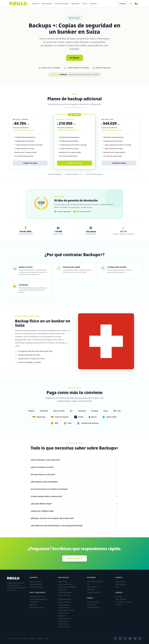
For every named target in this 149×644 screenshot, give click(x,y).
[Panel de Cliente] (131, 4)
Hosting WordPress (65, 602)
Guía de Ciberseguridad (95, 582)
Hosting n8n (62, 616)
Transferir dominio (36, 584)
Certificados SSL (92, 587)
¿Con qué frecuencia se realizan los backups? (74, 489)
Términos (32, 638)
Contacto (123, 4)
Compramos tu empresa (124, 602)
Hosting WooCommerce (66, 610)
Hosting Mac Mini (64, 627)
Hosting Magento (64, 605)
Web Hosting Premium (66, 584)
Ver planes (74, 58)
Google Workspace (93, 607)
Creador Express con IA (37, 597)
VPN (88, 584)
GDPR (47, 638)
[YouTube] (130, 638)
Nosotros (119, 597)
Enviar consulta (121, 582)
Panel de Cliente (121, 599)
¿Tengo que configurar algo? (74, 511)
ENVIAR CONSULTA (75, 558)
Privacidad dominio (36, 587)
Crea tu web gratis (62, 4)
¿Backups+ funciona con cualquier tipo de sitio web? (74, 518)
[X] (125, 638)
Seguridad (75, 4)
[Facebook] (115, 638)
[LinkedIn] (140, 638)
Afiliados (93, 4)
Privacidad (40, 638)
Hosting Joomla (63, 621)
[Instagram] (120, 638)
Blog (117, 587)
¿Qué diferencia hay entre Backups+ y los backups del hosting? (74, 526)
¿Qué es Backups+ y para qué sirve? (74, 460)
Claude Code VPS (64, 608)
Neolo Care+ (91, 590)
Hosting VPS (62, 590)
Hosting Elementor (64, 618)
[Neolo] (18, 4)
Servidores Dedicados (65, 592)
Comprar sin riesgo (30, 163)
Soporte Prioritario (64, 595)
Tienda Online (34, 602)
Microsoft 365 (91, 605)
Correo (85, 4)
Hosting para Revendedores (67, 587)
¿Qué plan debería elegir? (74, 504)
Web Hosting (47, 4)
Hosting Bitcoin (63, 624)
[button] (137, 3)
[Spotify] (135, 638)
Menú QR (33, 605)
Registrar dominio (36, 582)
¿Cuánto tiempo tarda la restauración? (74, 496)
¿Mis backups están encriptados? (74, 482)
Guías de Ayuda (121, 584)
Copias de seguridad (94, 592)
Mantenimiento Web (36, 607)
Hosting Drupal (63, 613)
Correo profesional (93, 602)
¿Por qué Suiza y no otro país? (74, 474)
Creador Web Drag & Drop (38, 599)
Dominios (36, 4)
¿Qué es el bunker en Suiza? (74, 467)
